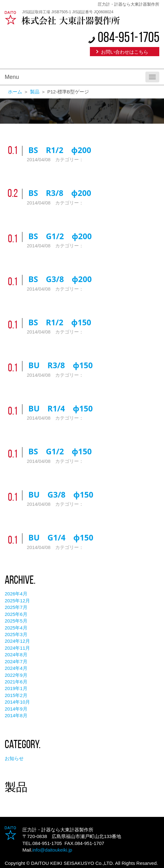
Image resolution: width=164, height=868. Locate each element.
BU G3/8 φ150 (61, 494)
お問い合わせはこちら (125, 52)
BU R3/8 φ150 (61, 365)
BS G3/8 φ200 (60, 279)
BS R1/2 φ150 (60, 322)
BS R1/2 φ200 (60, 150)
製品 (35, 92)
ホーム (15, 92)
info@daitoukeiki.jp (52, 850)
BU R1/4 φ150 (61, 408)
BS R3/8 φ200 (60, 193)
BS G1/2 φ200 (60, 236)
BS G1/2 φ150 (60, 451)
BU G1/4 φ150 (61, 537)
